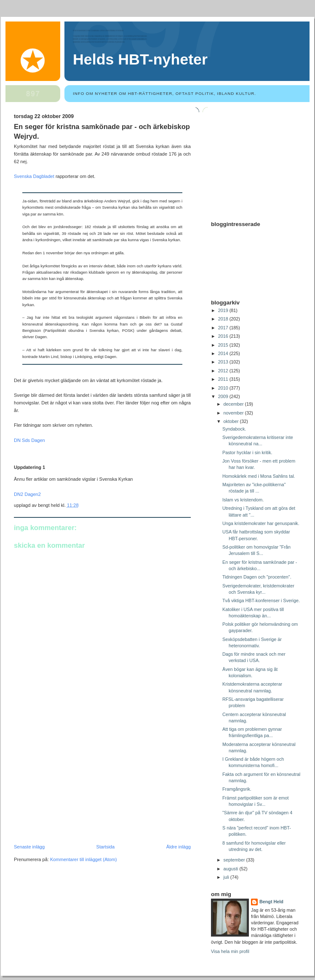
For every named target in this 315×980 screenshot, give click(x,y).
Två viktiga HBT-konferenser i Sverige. (261, 600)
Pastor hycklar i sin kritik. (247, 452)
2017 (224, 328)
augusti (232, 869)
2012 (224, 371)
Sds (26, 440)
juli (227, 877)
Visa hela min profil (230, 951)
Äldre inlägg (179, 847)
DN (17, 440)
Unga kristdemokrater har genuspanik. (261, 523)
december (234, 404)
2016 (224, 336)
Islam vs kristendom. (243, 500)
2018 (224, 319)
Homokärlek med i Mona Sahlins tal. (259, 476)
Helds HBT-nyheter (140, 59)
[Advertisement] (77, 786)
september (235, 860)
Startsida (106, 847)
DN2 (19, 494)
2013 (224, 362)
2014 (224, 353)
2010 (224, 388)
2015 (224, 345)
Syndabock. (234, 429)
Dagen (38, 440)
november (234, 413)
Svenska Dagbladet (35, 176)
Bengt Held (271, 902)
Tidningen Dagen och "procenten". (257, 577)
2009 (224, 396)
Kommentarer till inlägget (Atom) (83, 859)
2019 (224, 310)
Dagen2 (33, 494)
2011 (224, 379)
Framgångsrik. (237, 789)
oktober (232, 421)
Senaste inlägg (29, 847)
